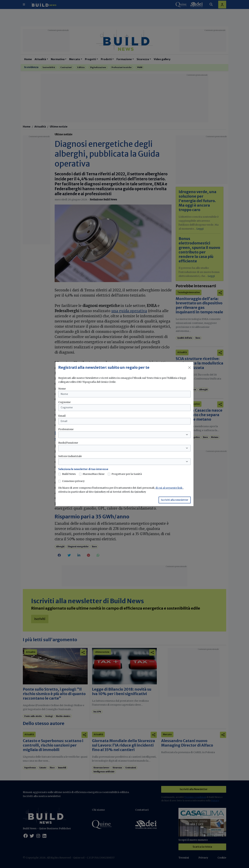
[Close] (190, 368)
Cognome (64, 402)
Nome (62, 389)
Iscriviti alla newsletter (175, 500)
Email (62, 416)
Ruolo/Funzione (68, 443)
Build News (69, 474)
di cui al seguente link (169, 488)
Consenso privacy (73, 481)
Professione (66, 429)
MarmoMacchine (94, 474)
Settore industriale (70, 456)
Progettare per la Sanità (127, 474)
